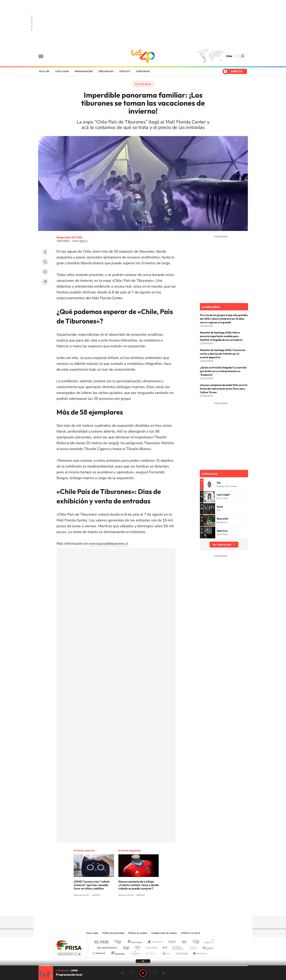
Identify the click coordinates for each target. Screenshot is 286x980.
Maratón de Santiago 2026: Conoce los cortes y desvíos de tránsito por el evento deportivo (223, 354)
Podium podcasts (135, 952)
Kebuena (205, 947)
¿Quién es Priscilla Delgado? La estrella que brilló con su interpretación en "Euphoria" (223, 371)
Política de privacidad (113, 933)
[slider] (143, 966)
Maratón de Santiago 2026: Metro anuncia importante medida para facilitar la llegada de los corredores (221, 336)
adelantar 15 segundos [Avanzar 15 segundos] (155, 973)
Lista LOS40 (62, 71)
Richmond (99, 952)
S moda (166, 952)
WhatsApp (45, 272)
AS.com (182, 942)
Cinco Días (151, 947)
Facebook (45, 252)
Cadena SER (171, 942)
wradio (137, 947)
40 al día (44, 71)
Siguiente (163, 973)
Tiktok (121, 909)
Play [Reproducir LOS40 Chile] (143, 973)
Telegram (45, 282)
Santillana (136, 942)
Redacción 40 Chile (69, 237)
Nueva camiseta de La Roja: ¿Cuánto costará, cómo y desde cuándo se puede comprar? (139, 885)
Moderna (117, 952)
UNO (126, 947)
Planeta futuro (192, 947)
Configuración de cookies (164, 933)
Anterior (123, 973)
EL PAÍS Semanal (178, 947)
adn (195, 942)
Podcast (125, 71)
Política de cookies (138, 933)
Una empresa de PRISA (69, 945)
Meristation (200, 952)
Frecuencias (106, 71)
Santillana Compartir (155, 942)
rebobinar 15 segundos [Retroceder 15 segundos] (131, 973)
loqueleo (182, 952)
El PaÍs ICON (151, 952)
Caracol (208, 942)
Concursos (143, 71)
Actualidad (143, 84)
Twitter (45, 262)
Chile (229, 56)
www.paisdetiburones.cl (108, 544)
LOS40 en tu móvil (190, 933)
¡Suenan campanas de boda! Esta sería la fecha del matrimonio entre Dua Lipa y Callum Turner (224, 389)
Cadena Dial (165, 947)
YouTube (136, 909)
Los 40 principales (119, 942)
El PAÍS (101, 942)
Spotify (158, 909)
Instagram (128, 909)
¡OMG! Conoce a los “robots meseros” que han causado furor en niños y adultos (92, 885)
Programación (84, 71)
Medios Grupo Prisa (69, 954)
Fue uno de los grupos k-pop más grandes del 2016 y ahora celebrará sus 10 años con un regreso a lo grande (224, 319)
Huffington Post (106, 947)
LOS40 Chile (143, 56)
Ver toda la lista (222, 545)
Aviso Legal (92, 933)
